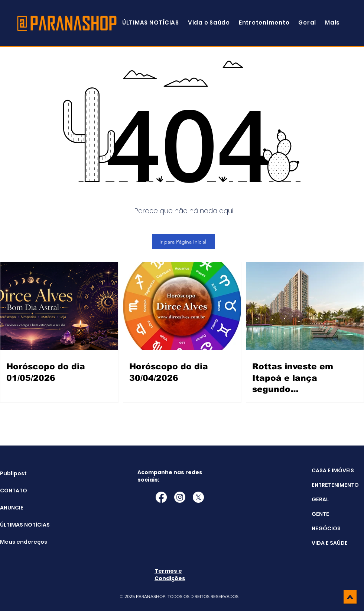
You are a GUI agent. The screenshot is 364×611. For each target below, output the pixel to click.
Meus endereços (19, 542)
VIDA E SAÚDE (330, 543)
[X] (198, 497)
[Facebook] (161, 497)
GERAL (320, 499)
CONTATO (14, 491)
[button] (332, 22)
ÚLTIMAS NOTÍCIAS (19, 525)
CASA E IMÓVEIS (333, 470)
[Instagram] (180, 497)
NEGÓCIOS (326, 528)
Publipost (13, 473)
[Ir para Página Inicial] (183, 242)
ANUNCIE (12, 508)
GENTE (320, 514)
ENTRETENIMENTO (335, 485)
